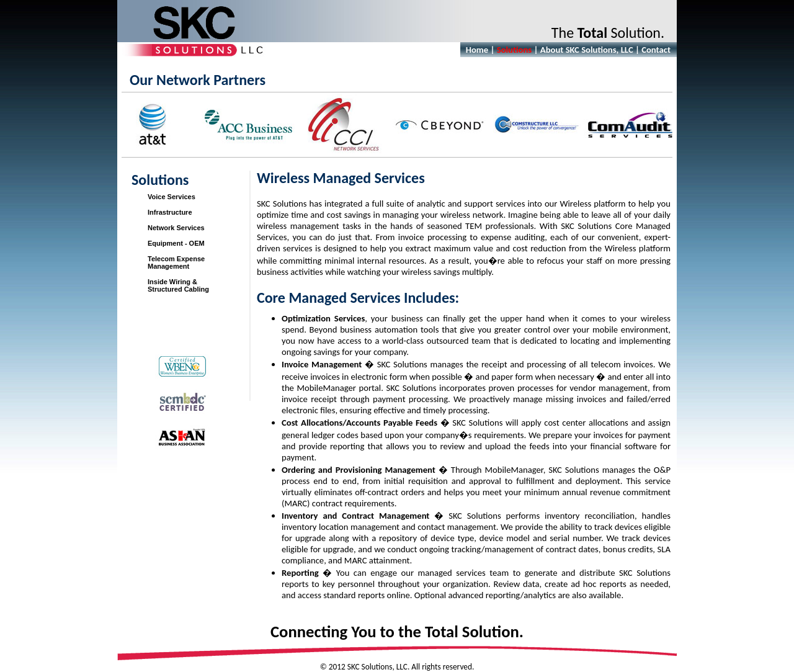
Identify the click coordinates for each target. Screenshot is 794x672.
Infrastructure (170, 212)
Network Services (176, 228)
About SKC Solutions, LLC (587, 50)
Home (477, 50)
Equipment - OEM (176, 243)
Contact (656, 50)
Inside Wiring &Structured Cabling (178, 285)
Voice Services (172, 197)
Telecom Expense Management (176, 262)
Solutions (514, 50)
